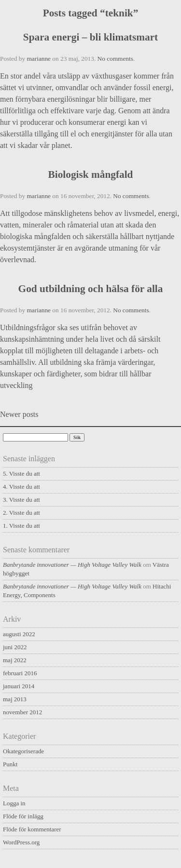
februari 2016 (20, 673)
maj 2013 (15, 699)
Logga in (14, 803)
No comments (115, 59)
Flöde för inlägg (23, 816)
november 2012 (22, 712)
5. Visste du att (21, 474)
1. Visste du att (21, 526)
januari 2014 (19, 686)
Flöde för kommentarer (32, 829)
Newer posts (19, 414)
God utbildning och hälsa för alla (91, 289)
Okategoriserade (23, 751)
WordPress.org (21, 842)
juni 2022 (15, 647)
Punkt (10, 764)
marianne (39, 59)
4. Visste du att (21, 487)
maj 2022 (15, 660)
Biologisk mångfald (91, 174)
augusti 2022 (19, 634)
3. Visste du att (21, 500)
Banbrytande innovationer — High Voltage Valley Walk (72, 565)
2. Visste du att (21, 513)
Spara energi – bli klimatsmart (90, 37)
